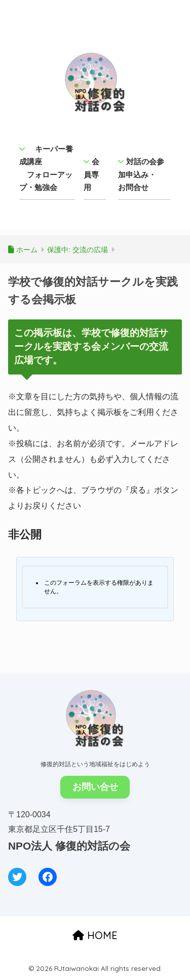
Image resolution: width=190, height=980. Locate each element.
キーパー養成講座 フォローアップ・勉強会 (46, 168)
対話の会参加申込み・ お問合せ (141, 174)
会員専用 (91, 174)
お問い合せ (95, 787)
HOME (95, 935)
